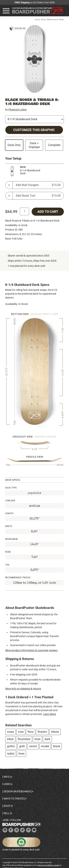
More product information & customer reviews (31, 650)
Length (9, 513)
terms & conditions (46, 865)
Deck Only (14, 145)
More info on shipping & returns (23, 689)
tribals (55, 732)
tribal (10, 739)
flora (31, 732)
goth (22, 746)
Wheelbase (11, 539)
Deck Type (11, 488)
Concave (10, 501)
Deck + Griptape (34, 145)
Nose (8, 552)
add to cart (48, 212)
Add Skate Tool (38, 196)
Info (7, 777)
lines (37, 739)
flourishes (24, 739)
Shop (43, 20)
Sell (7, 813)
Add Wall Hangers (38, 185)
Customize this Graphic (34, 130)
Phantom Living (17, 110)
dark (47, 739)
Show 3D (20, 28)
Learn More (49, 714)
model (45, 746)
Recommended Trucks (18, 578)
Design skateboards (17, 791)
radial (11, 754)
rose (21, 732)
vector (33, 746)
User (7, 784)
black (57, 746)
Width (9, 526)
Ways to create (14, 799)
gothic (11, 746)
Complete (54, 145)
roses (10, 732)
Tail (7, 565)
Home (37, 20)
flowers (42, 732)
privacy (57, 865)
